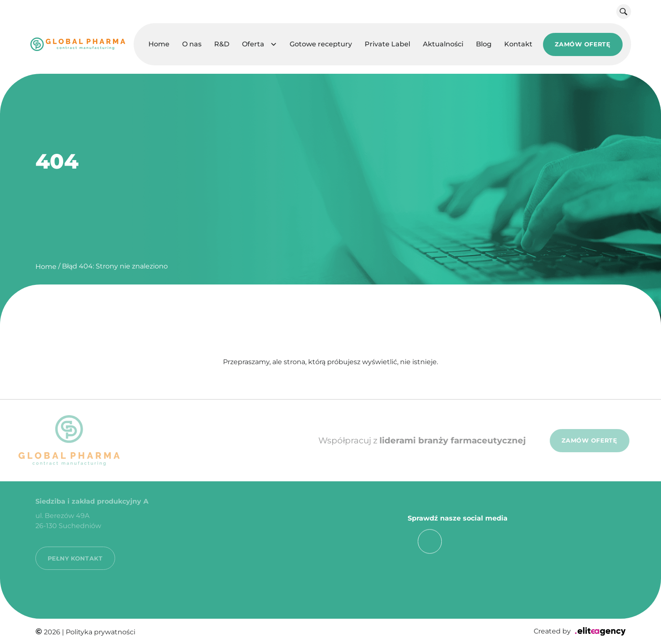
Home (159, 44)
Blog (484, 44)
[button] (274, 44)
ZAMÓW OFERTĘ (582, 44)
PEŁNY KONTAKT (75, 549)
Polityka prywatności (101, 632)
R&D (222, 44)
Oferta (253, 44)
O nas (192, 44)
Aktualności (443, 44)
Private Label (387, 44)
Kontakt (518, 44)
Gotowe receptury (321, 44)
